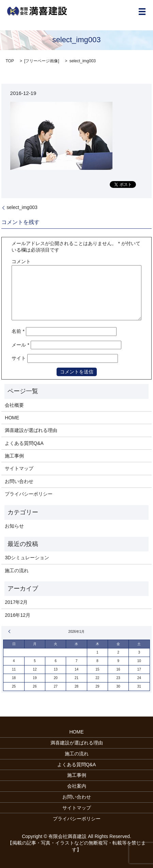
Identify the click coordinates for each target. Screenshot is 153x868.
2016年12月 (18, 615)
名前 (18, 331)
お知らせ (14, 526)
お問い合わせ (19, 481)
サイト (19, 358)
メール (20, 345)
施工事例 (14, 456)
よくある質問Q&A (24, 443)
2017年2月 (16, 602)
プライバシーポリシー (29, 494)
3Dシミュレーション (27, 558)
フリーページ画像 (42, 61)
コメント (21, 261)
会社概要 (14, 405)
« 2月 (10, 631)
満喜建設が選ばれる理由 (31, 430)
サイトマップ (19, 468)
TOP (10, 61)
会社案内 (77, 786)
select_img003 (22, 207)
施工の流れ (17, 570)
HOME (12, 418)
